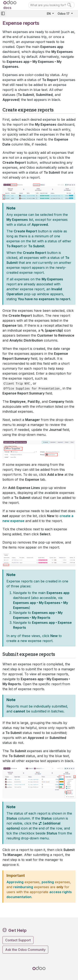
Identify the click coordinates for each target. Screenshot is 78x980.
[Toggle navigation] (3, 14)
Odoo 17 (64, 14)
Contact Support (18, 940)
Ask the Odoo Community (25, 950)
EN (49, 14)
